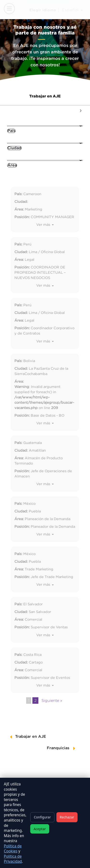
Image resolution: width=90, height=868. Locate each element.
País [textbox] (11, 131)
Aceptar (40, 829)
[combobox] (11, 131)
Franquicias (58, 748)
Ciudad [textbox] (14, 148)
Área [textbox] (12, 165)
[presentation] (81, 110)
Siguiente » (52, 701)
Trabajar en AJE (45, 96)
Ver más (44, 225)
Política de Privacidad (13, 859)
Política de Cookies (13, 849)
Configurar (42, 817)
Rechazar (67, 817)
